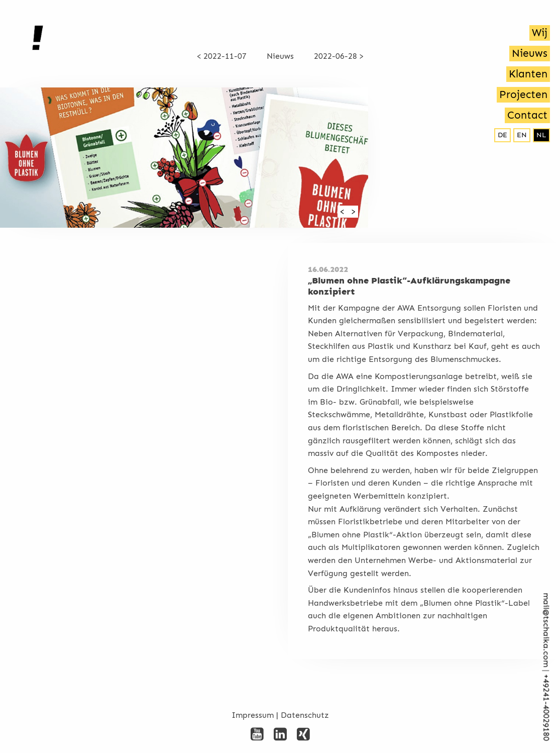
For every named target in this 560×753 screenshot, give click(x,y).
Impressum (253, 715)
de (502, 135)
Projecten (523, 95)
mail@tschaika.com (546, 630)
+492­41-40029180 (546, 708)
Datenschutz (305, 715)
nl (541, 135)
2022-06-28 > (339, 56)
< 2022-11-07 (222, 56)
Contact (527, 115)
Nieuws (530, 53)
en (522, 135)
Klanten (528, 74)
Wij (540, 33)
